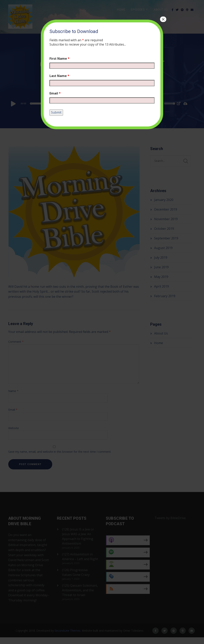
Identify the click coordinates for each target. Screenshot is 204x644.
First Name (59, 59)
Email (55, 93)
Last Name (59, 76)
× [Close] (163, 19)
